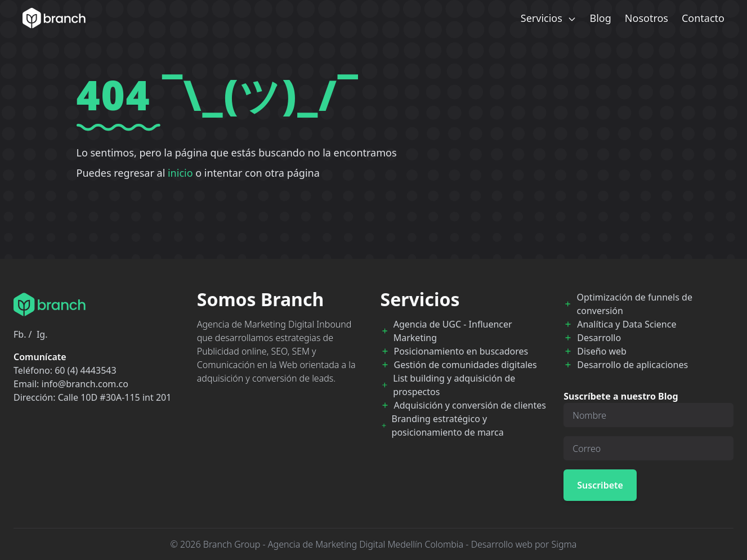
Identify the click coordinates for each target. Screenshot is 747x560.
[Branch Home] (54, 18)
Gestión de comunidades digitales (466, 365)
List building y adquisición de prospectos (454, 385)
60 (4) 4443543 (85, 370)
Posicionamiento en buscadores (461, 351)
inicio (180, 173)
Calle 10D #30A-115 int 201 (115, 397)
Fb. (20, 334)
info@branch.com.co (85, 384)
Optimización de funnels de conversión (635, 304)
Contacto (703, 18)
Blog (601, 18)
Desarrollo (599, 338)
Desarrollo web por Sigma (524, 544)
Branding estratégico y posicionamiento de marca (448, 425)
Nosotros (647, 18)
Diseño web (602, 351)
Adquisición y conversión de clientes (470, 405)
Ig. (42, 334)
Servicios (549, 18)
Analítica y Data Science (627, 324)
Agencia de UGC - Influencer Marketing (453, 331)
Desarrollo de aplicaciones (632, 365)
